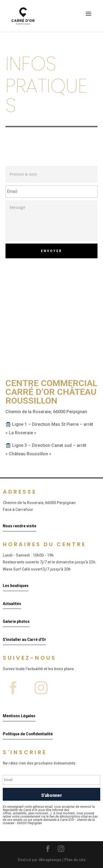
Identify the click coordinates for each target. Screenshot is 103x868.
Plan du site (75, 860)
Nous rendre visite (20, 526)
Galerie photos (16, 621)
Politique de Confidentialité (28, 734)
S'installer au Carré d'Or (24, 640)
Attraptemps (50, 860)
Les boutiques (16, 586)
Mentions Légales (19, 716)
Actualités (12, 604)
